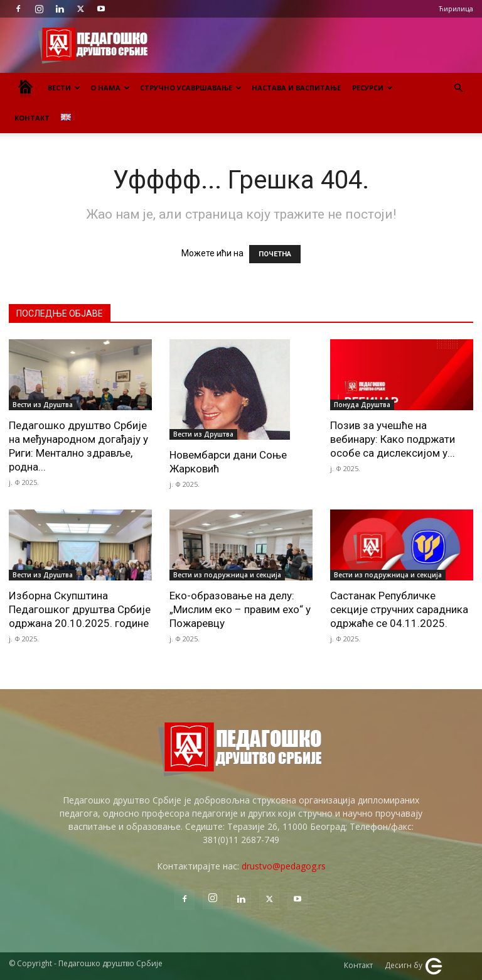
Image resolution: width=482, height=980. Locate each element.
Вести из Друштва (43, 405)
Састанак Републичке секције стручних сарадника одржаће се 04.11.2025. (399, 609)
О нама (110, 88)
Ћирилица (456, 8)
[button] (458, 88)
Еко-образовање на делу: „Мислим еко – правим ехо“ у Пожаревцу (240, 609)
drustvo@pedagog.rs (284, 866)
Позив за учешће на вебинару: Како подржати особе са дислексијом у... (393, 439)
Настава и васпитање (296, 88)
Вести (64, 88)
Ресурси (372, 88)
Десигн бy (414, 966)
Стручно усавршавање (191, 88)
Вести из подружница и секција (227, 575)
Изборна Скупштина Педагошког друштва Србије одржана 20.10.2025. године (80, 609)
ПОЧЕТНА (275, 254)
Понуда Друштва (362, 405)
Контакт (32, 118)
